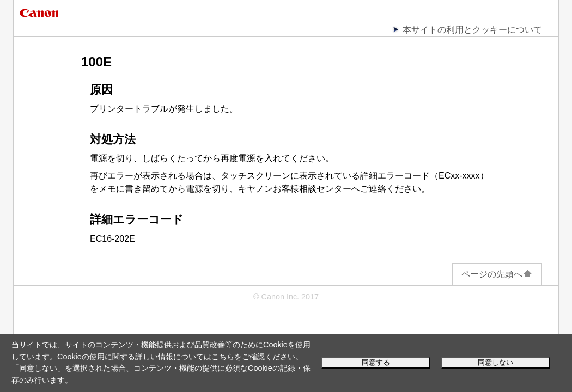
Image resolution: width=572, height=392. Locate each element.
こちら (223, 357)
